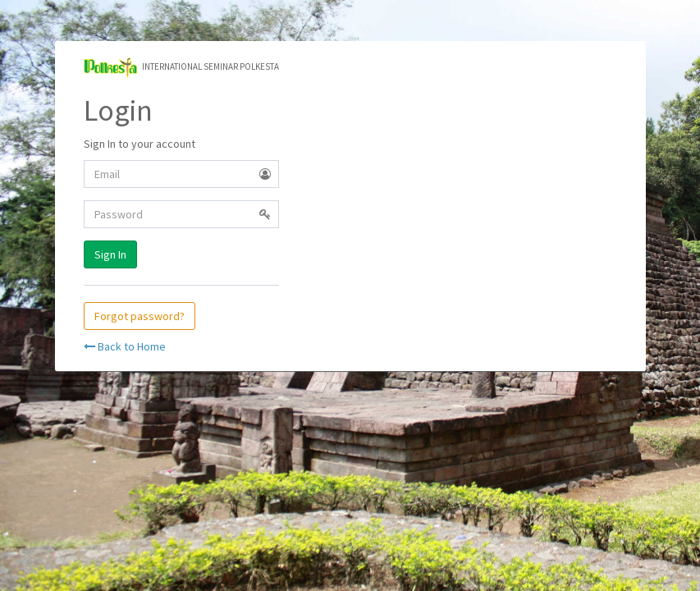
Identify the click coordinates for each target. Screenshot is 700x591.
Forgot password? (140, 316)
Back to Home (125, 346)
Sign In (110, 254)
